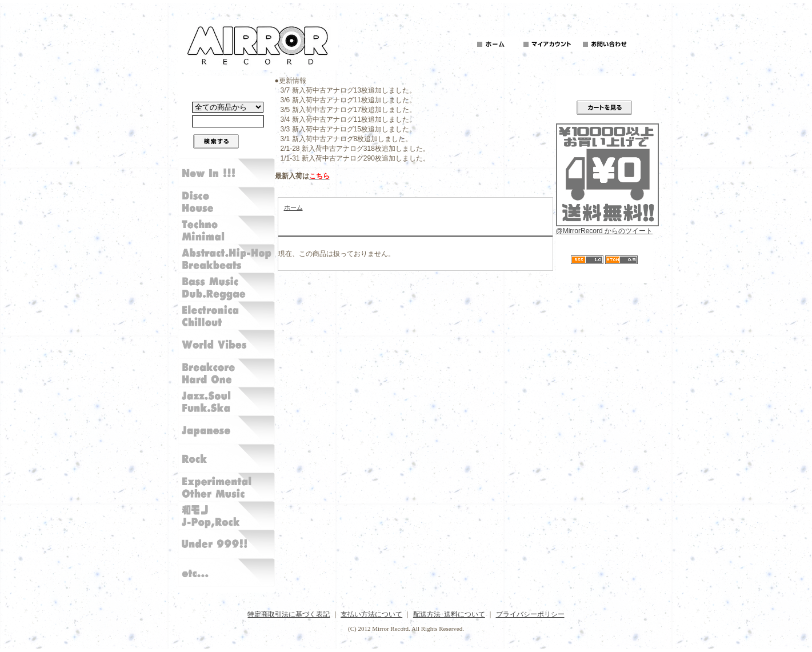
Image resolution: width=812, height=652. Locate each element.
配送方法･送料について (449, 614)
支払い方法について (371, 614)
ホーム (293, 207)
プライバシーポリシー (530, 614)
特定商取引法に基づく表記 (289, 614)
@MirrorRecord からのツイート (605, 231)
